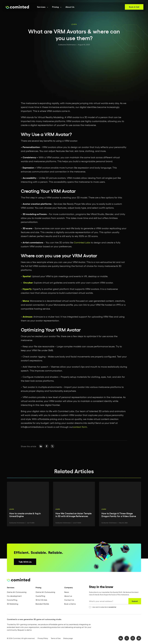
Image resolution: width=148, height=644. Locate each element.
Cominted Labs (82, 242)
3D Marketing (13, 604)
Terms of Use (56, 638)
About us (68, 596)
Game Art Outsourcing (17, 592)
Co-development (14, 596)
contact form (80, 427)
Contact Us (69, 600)
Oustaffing (40, 596)
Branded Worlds (42, 604)
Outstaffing (12, 600)
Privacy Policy (43, 638)
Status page (68, 638)
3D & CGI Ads (41, 600)
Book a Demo (70, 604)
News (67, 592)
